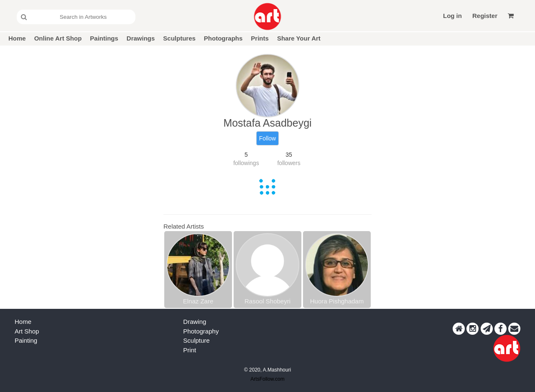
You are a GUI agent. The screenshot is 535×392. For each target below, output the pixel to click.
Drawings (141, 38)
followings (246, 163)
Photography (201, 331)
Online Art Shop (58, 38)
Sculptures (179, 38)
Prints (260, 38)
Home (17, 38)
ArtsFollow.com (267, 379)
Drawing (195, 322)
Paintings (104, 38)
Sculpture (196, 340)
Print (190, 350)
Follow (267, 138)
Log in (452, 16)
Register (485, 16)
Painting (26, 340)
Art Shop (27, 331)
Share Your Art (299, 38)
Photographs (223, 38)
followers (289, 163)
